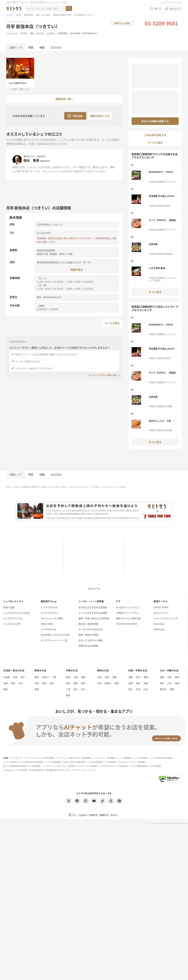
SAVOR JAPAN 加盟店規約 (74, 762)
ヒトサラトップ (16, 758)
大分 (170, 683)
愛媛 (146, 677)
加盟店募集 (86, 758)
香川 (138, 677)
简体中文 (93, 815)
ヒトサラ (10, 15)
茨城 (44, 683)
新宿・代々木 (13, 487)
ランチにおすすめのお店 (91, 629)
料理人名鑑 (9, 608)
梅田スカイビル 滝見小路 (128, 619)
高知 (131, 683)
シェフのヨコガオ (12, 624)
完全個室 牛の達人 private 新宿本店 (162, 196)
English (83, 815)
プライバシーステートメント (84, 770)
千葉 (54, 677)
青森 (15, 677)
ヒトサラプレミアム (13, 619)
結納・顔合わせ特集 (88, 635)
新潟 (68, 677)
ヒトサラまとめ (49, 629)
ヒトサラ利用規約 (140, 758)
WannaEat (159, 624)
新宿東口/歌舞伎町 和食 (62, 15)
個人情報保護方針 (37, 770)
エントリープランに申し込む (103, 375)
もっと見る (155, 292)
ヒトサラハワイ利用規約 (87, 766)
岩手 (23, 677)
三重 (68, 689)
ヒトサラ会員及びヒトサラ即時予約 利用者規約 (23, 762)
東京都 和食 (29, 15)
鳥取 (138, 683)
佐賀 (170, 677)
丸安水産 (154, 244)
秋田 (13, 683)
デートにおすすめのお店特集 (93, 613)
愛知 (83, 683)
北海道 (7, 677)
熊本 (162, 683)
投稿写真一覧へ (64, 99)
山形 (21, 683)
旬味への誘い (47, 624)
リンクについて (99, 758)
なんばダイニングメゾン (128, 608)
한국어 (114, 815)
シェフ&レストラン (14, 601)
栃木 (52, 683)
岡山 (131, 689)
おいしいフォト (161, 613)
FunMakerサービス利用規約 (15, 770)
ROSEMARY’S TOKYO (161, 172)
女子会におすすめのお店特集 (93, 608)
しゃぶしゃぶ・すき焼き (17, 33)
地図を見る (77, 269)
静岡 (76, 683)
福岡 (162, 677)
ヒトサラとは (30, 758)
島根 (146, 683)
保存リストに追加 (122, 23)
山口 (146, 689)
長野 (83, 677)
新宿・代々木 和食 (43, 15)
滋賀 (117, 683)
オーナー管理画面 (124, 758)
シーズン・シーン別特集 (91, 601)
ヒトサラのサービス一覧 (171, 2)
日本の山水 (159, 629)
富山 (76, 689)
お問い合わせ (74, 758)
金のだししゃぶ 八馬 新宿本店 (162, 421)
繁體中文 (104, 815)
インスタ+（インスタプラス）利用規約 (59, 766)
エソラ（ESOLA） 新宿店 (162, 220)
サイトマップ (61, 758)
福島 (5, 689)
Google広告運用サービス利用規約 (102, 762)
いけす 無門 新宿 (157, 268)
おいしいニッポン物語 (52, 619)
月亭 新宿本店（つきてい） (33, 26)
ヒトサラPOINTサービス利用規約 (113, 766)
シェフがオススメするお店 (16, 613)
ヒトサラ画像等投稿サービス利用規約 (145, 766)
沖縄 (172, 689)
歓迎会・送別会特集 (88, 624)
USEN (6, 758)
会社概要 (111, 758)
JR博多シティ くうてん (127, 613)
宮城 (5, 683)
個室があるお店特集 (88, 646)
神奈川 (45, 677)
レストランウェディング (166, 619)
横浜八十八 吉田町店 (34, 156)
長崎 (177, 677)
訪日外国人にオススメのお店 (55, 635)
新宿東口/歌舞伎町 (31, 487)
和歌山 (108, 683)
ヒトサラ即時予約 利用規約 (161, 758)
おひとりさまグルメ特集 (91, 640)
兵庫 (107, 677)
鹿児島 (163, 689)
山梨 (76, 677)
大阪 (99, 677)
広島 (138, 689)
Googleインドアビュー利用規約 (132, 762)
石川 (83, 689)
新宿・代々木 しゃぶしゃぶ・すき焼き (81, 487)
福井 (68, 695)
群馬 (37, 689)
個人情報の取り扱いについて (58, 770)
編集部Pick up (49, 601)
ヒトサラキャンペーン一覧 (54, 640)
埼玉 (37, 683)
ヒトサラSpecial (49, 608)
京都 (114, 677)
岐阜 (68, 683)
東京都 (19, 15)
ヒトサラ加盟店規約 (53, 762)
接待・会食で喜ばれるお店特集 (94, 619)
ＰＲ (118, 601)
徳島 (131, 677)
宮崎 (177, 683)
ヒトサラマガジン (50, 613)
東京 (37, 677)
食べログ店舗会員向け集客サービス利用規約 (22, 766)
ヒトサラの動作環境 (46, 758)
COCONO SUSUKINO (127, 624)
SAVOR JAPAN (161, 608)
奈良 (99, 683)
